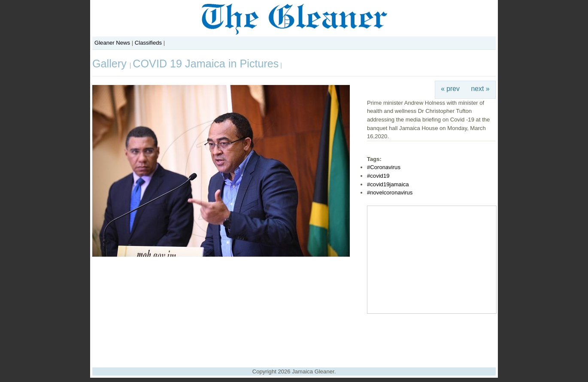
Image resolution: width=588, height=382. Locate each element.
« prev (450, 89)
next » (480, 89)
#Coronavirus (384, 167)
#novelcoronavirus (390, 193)
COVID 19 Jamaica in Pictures (206, 64)
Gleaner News (112, 43)
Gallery (111, 64)
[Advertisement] (294, 337)
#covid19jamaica (388, 184)
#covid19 (378, 176)
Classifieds (148, 43)
